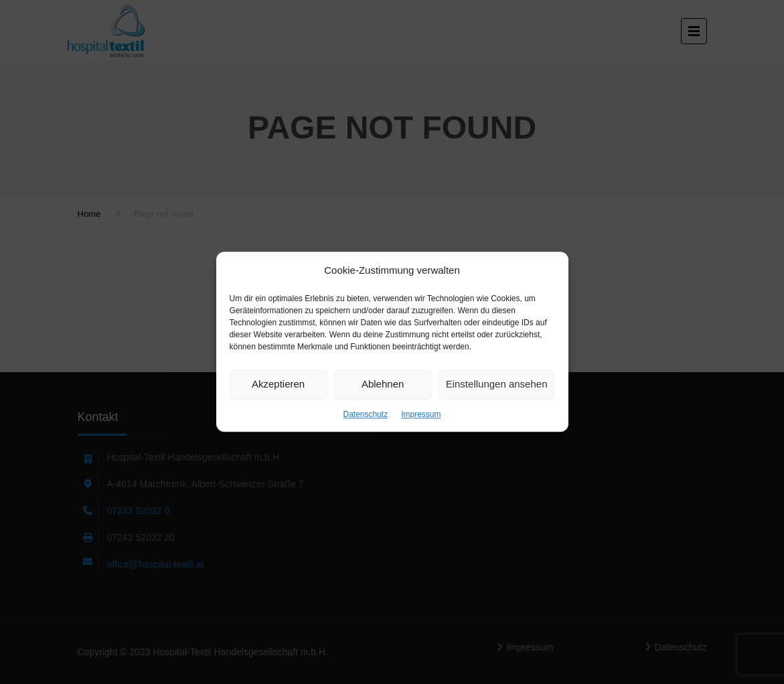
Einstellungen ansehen (497, 384)
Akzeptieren (278, 384)
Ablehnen (383, 384)
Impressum (421, 414)
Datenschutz (365, 414)
